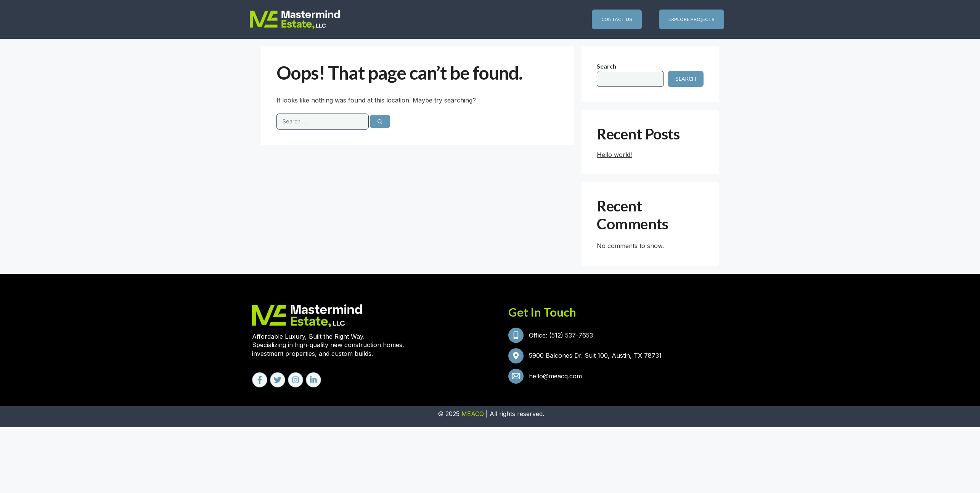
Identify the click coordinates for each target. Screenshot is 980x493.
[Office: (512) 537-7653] (516, 336)
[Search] (380, 122)
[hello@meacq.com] (516, 378)
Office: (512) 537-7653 (562, 336)
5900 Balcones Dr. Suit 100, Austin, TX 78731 (596, 357)
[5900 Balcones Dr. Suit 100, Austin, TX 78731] (516, 357)
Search (606, 66)
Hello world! (614, 155)
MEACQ (473, 415)
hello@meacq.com (556, 378)
